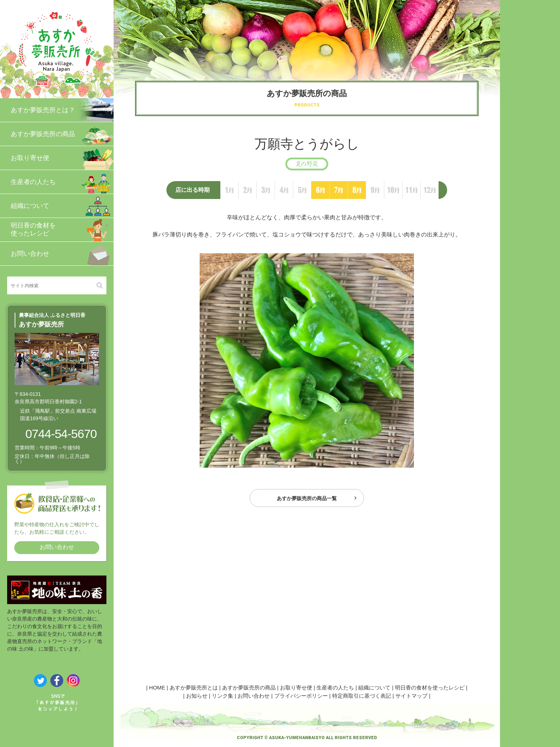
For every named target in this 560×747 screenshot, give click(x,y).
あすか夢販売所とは (194, 688)
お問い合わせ (62, 254)
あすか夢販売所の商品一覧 (307, 500)
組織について (62, 206)
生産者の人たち (62, 182)
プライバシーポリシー (301, 696)
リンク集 (222, 696)
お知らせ (197, 696)
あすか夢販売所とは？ (62, 110)
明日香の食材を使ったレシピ (62, 230)
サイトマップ (411, 696)
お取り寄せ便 (62, 158)
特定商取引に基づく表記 (362, 696)
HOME (157, 688)
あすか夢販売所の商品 (62, 134)
